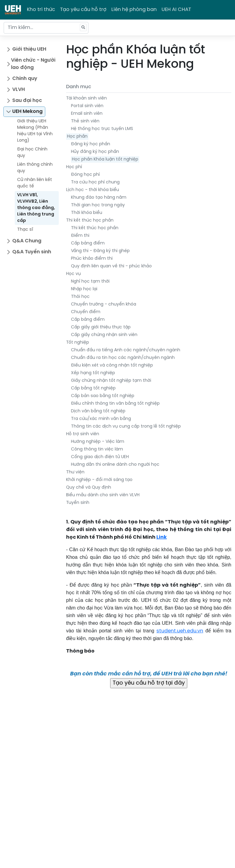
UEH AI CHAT (176, 10)
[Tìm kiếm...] (46, 28)
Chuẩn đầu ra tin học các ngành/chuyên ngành (123, 358)
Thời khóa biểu (87, 213)
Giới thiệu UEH (29, 49)
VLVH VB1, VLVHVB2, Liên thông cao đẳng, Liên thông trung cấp (36, 208)
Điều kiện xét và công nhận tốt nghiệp (112, 365)
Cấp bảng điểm (88, 243)
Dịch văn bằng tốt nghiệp (98, 411)
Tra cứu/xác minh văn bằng (101, 419)
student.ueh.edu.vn (180, 631)
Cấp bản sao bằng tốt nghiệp (103, 396)
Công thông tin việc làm (97, 449)
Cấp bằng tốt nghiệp (93, 388)
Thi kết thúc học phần (90, 221)
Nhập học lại (84, 289)
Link (162, 537)
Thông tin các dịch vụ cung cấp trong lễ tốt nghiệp (126, 427)
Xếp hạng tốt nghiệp (93, 373)
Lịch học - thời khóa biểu (93, 190)
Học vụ (73, 274)
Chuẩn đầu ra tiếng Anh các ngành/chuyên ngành (126, 350)
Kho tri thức (41, 10)
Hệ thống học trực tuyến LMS (102, 129)
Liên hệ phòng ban (134, 10)
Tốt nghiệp (78, 343)
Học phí (74, 167)
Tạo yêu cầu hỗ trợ (83, 10)
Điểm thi (80, 236)
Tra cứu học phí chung (95, 182)
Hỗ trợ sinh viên (83, 434)
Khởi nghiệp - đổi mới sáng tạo (99, 480)
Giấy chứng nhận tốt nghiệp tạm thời (111, 381)
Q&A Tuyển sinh (32, 252)
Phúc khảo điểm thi (92, 259)
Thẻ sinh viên (85, 121)
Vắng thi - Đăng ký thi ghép (100, 251)
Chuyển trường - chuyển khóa (104, 304)
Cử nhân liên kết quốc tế (35, 183)
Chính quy (25, 79)
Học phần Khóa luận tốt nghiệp (105, 159)
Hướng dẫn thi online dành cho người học (115, 465)
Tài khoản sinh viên (86, 98)
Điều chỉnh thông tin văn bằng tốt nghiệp (115, 404)
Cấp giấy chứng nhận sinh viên (104, 335)
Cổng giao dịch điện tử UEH (100, 457)
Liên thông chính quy (35, 168)
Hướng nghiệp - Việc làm (98, 442)
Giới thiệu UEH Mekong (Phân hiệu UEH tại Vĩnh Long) (35, 131)
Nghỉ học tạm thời (90, 282)
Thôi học (80, 297)
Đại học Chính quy (32, 153)
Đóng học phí (85, 175)
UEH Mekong (27, 112)
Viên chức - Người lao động (33, 64)
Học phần (77, 137)
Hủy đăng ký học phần (95, 152)
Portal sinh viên (87, 106)
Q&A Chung (27, 241)
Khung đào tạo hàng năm (99, 198)
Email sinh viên (87, 114)
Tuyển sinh (78, 503)
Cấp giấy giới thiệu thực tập (101, 327)
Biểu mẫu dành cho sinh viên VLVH (103, 495)
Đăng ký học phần (91, 144)
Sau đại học (27, 101)
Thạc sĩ (25, 230)
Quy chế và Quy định (89, 488)
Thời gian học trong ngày (98, 205)
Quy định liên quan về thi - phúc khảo (111, 266)
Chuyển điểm (86, 312)
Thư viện (75, 472)
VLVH (19, 90)
